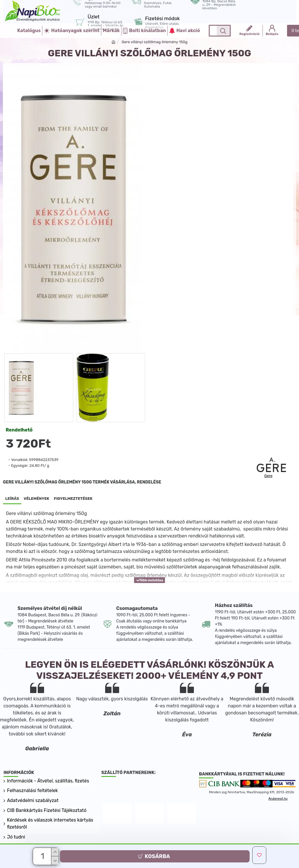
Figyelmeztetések (73, 499)
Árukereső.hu (278, 816)
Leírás (12, 499)
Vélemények (36, 499)
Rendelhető (19, 430)
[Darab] (43, 856)
